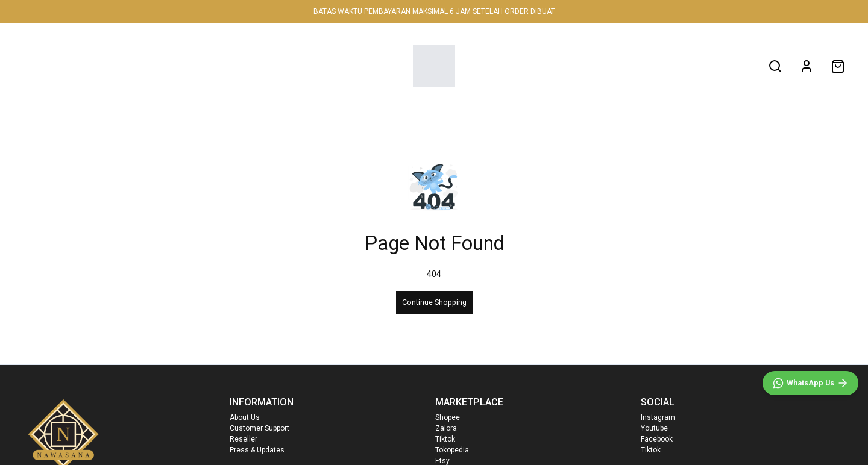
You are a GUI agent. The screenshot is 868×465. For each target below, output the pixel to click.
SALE (320, 66)
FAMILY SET (262, 66)
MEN (204, 66)
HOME (31, 66)
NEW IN (83, 66)
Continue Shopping (434, 302)
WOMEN (147, 66)
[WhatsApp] (810, 383)
